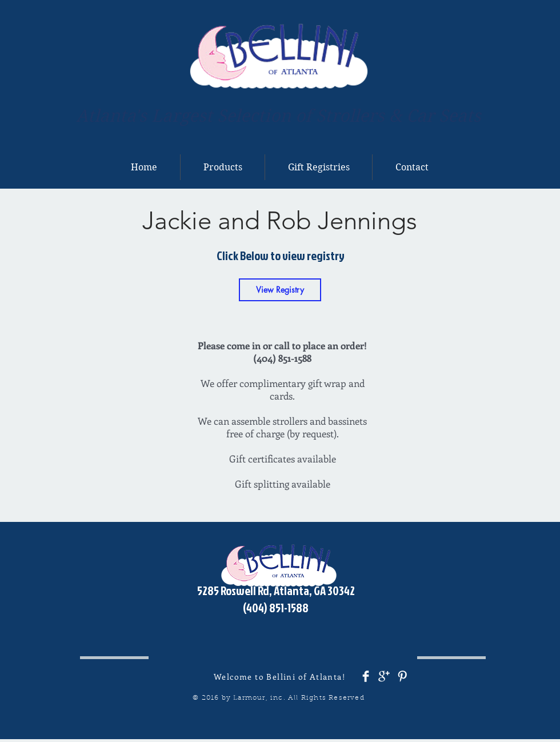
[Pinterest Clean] (402, 676)
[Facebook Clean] (366, 676)
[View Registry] (280, 290)
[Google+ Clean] (384, 676)
